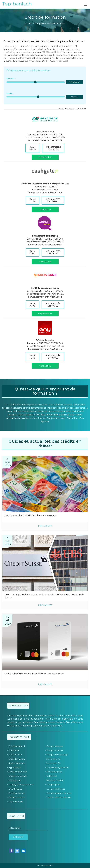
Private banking (54, 772)
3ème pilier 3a (53, 759)
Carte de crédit (16, 802)
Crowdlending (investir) (58, 768)
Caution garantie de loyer (59, 797)
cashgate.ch (45, 209)
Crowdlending (15, 789)
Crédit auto (14, 750)
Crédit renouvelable (18, 776)
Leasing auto (15, 780)
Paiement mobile (55, 780)
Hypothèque (15, 768)
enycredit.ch (45, 366)
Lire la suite (45, 526)
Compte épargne (55, 746)
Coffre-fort (52, 776)
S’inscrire (18, 837)
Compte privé (53, 785)
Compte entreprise (56, 789)
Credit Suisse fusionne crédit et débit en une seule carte (34, 674)
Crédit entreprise (17, 793)
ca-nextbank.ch (45, 157)
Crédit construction (18, 772)
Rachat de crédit (17, 763)
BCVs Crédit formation (14, 61)
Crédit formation (17, 759)
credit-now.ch (45, 262)
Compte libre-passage (57, 755)
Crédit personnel (17, 746)
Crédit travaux (15, 755)
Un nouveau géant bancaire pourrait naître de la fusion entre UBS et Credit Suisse (44, 596)
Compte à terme (55, 750)
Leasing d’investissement (21, 785)
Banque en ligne (17, 797)
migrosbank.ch (45, 314)
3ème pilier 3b (53, 763)
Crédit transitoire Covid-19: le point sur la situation (30, 515)
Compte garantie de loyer (59, 793)
